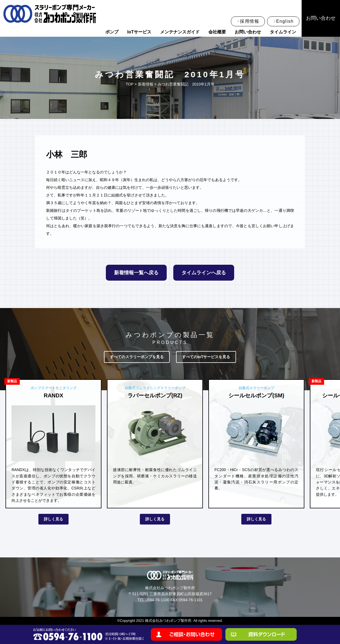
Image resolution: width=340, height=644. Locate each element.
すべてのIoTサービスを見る (206, 357)
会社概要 (217, 32)
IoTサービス (139, 32)
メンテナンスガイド (180, 32)
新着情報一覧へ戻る (136, 273)
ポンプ (112, 32)
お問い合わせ (248, 32)
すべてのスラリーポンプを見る (137, 357)
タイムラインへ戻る (204, 273)
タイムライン (283, 32)
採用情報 (250, 21)
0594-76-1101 (191, 600)
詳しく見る (53, 519)
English (285, 21)
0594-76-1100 (157, 600)
